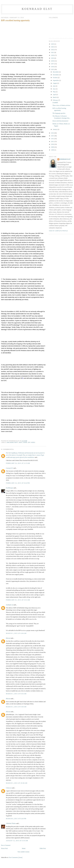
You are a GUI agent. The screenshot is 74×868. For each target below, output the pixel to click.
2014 (53, 133)
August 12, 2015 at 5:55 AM (17, 841)
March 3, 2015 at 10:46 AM (17, 783)
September (56, 80)
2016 (53, 67)
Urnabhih (55, 103)
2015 (53, 69)
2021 (53, 52)
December (56, 72)
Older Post (43, 848)
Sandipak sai (10, 605)
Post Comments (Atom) (16, 857)
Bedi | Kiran (23, 442)
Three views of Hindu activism (61, 105)
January (55, 129)
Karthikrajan (10, 488)
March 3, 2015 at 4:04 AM (16, 633)
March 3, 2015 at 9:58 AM (16, 707)
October (55, 78)
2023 (53, 47)
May (54, 92)
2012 (53, 139)
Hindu (33, 442)
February (56, 100)
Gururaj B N (10, 468)
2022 (53, 50)
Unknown (9, 788)
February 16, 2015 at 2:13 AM (18, 463)
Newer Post (4, 848)
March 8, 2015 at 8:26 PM (16, 819)
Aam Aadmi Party (12, 442)
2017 (53, 64)
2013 (53, 136)
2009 (53, 147)
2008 (53, 150)
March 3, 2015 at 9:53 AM (16, 694)
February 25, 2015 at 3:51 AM (18, 600)
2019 (53, 58)
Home (24, 848)
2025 (53, 44)
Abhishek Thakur (11, 823)
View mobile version (23, 852)
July (54, 86)
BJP (29, 442)
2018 (53, 61)
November (56, 75)
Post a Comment (6, 845)
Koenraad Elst (37, 9)
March (55, 97)
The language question (59, 113)
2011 (53, 141)
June (54, 89)
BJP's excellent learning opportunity (15, 20)
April (55, 94)
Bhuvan (8, 638)
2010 (53, 144)
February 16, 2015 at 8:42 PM (18, 483)
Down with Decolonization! (60, 121)
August (55, 83)
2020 (53, 55)
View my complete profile (58, 231)
